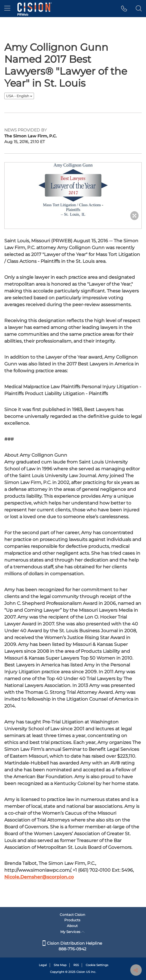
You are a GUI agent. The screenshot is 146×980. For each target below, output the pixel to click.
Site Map (60, 965)
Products (72, 920)
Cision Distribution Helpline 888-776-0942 (72, 946)
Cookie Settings (97, 965)
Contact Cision (72, 915)
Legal (43, 965)
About (72, 926)
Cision (81, 972)
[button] (124, 9)
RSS (76, 965)
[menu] (7, 9)
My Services (72, 932)
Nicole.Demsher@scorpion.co (39, 877)
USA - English (19, 96)
